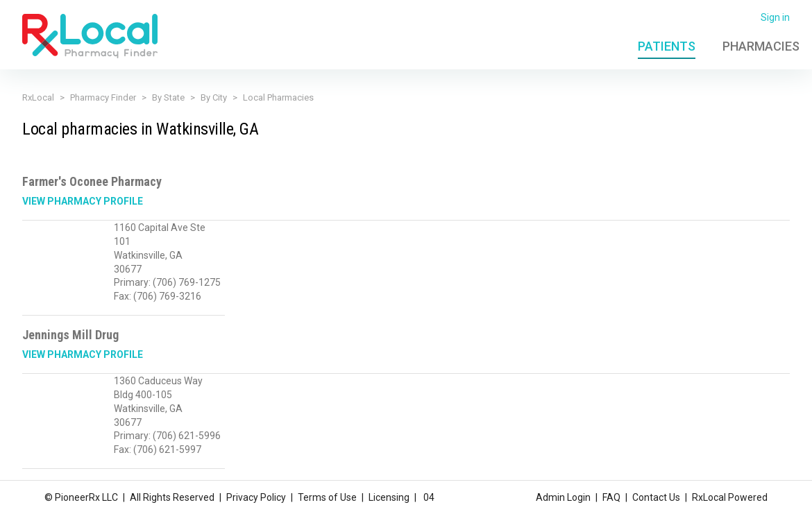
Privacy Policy (256, 495)
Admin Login (563, 495)
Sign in (775, 17)
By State (168, 97)
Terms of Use (327, 495)
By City (214, 97)
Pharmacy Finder (103, 97)
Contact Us (656, 495)
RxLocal (38, 97)
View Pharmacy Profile (83, 201)
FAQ (611, 495)
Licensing (389, 495)
